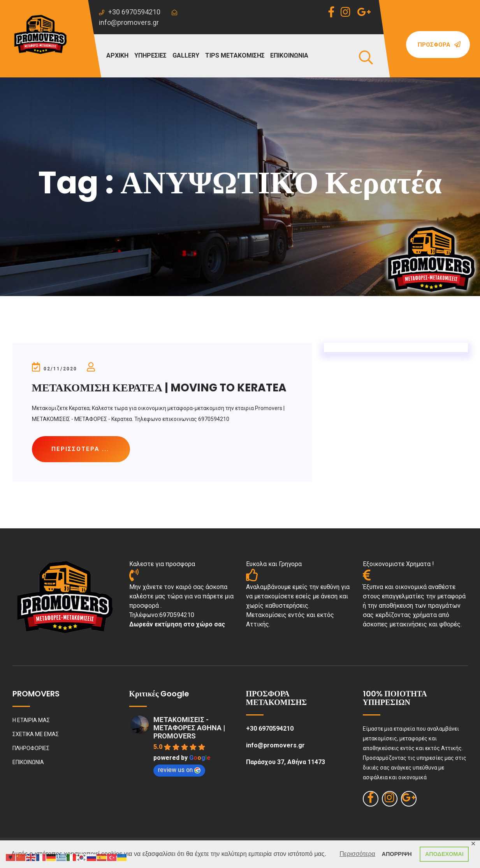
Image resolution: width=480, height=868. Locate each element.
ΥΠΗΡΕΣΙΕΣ (150, 55)
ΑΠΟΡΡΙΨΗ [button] (397, 854)
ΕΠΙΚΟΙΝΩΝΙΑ (289, 55)
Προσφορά (439, 45)
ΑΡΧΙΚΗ (117, 55)
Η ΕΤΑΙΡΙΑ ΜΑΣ (31, 720)
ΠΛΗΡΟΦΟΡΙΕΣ (31, 748)
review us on (179, 770)
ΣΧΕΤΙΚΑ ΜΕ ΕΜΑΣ (36, 734)
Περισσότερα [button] (357, 854)
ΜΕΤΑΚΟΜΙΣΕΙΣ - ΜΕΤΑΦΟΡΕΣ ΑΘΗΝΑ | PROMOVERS (189, 728)
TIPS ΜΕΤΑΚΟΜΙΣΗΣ (235, 55)
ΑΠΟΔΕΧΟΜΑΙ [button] (444, 854)
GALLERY (186, 55)
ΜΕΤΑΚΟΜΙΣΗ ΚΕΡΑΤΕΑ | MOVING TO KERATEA (159, 388)
